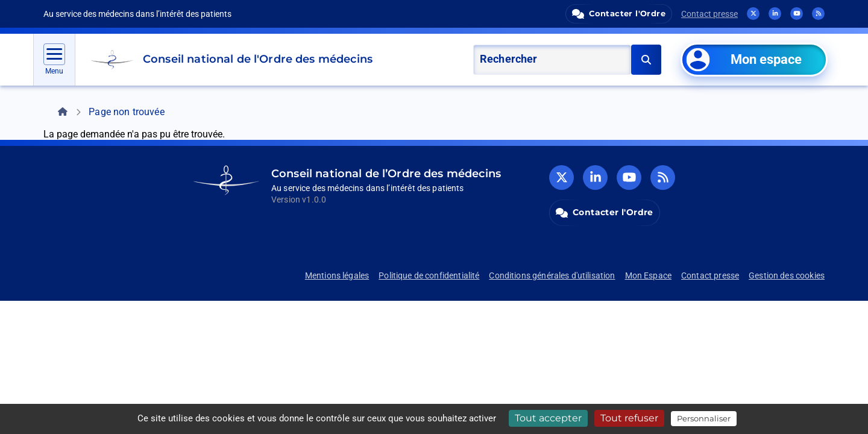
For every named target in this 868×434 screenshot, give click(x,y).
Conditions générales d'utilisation (552, 275)
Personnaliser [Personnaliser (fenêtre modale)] (704, 418)
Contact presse (709, 14)
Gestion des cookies (787, 275)
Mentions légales (337, 275)
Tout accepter (548, 418)
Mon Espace (649, 275)
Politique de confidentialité (429, 275)
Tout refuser (629, 418)
